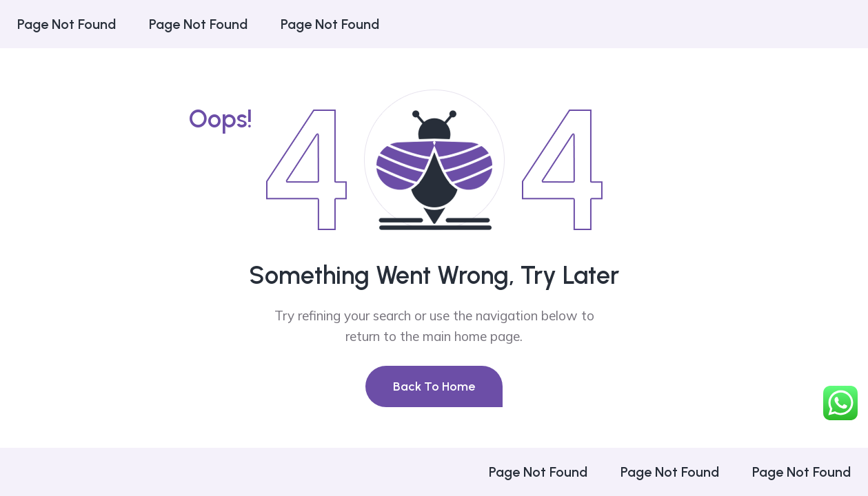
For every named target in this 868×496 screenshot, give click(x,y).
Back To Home (434, 386)
